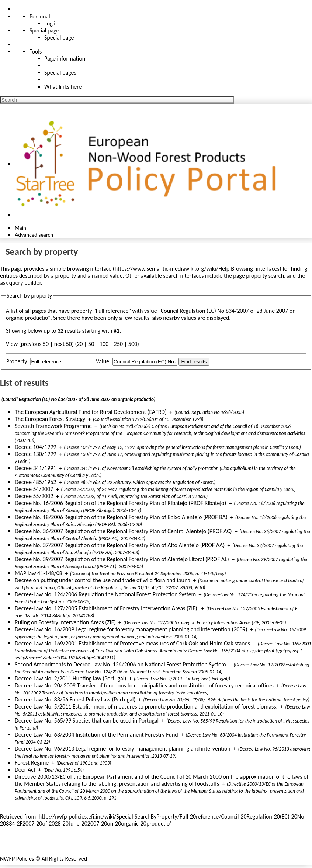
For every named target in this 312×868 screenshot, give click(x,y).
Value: (103, 361)
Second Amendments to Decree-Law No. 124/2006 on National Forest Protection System (120, 664)
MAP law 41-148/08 (39, 573)
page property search (259, 276)
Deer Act (25, 770)
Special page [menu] (44, 30)
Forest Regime (32, 763)
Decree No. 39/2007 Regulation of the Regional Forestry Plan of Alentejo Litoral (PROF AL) (122, 559)
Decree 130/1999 (35, 454)
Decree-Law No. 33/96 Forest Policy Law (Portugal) (75, 699)
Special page (59, 37)
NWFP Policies (17, 859)
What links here (63, 87)
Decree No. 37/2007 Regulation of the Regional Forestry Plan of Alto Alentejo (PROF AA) (120, 545)
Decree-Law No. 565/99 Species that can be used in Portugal (87, 721)
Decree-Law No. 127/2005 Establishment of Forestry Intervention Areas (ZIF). (107, 608)
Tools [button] (36, 52)
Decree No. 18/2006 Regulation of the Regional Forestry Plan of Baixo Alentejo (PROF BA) (121, 517)
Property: (18, 361)
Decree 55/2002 (34, 496)
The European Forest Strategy (50, 419)
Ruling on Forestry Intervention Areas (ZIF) (65, 622)
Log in (51, 23)
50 (91, 344)
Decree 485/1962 (35, 482)
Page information (65, 59)
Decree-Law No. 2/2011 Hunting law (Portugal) (70, 678)
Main (20, 228)
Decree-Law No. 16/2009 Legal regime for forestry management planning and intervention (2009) (131, 629)
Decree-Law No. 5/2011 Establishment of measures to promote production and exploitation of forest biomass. (146, 706)
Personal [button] (40, 16)
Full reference (112, 311)
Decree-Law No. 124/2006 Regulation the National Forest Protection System (105, 594)
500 (133, 344)
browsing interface (89, 269)
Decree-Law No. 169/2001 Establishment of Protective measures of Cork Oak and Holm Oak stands (132, 643)
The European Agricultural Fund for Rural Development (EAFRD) (91, 412)
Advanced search (34, 235)
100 (104, 344)
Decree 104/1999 (35, 447)
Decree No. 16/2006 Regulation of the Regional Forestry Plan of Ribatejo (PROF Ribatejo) (120, 503)
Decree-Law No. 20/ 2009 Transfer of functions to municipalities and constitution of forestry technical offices (144, 685)
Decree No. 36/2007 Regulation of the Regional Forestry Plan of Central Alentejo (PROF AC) (123, 531)
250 (118, 344)
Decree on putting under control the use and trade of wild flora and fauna (103, 580)
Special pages (60, 73)
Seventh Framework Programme (53, 426)
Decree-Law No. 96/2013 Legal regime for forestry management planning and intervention (123, 749)
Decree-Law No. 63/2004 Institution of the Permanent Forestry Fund (96, 735)
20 (80, 344)
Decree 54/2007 (34, 489)
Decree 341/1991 (35, 468)
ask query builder (20, 283)
